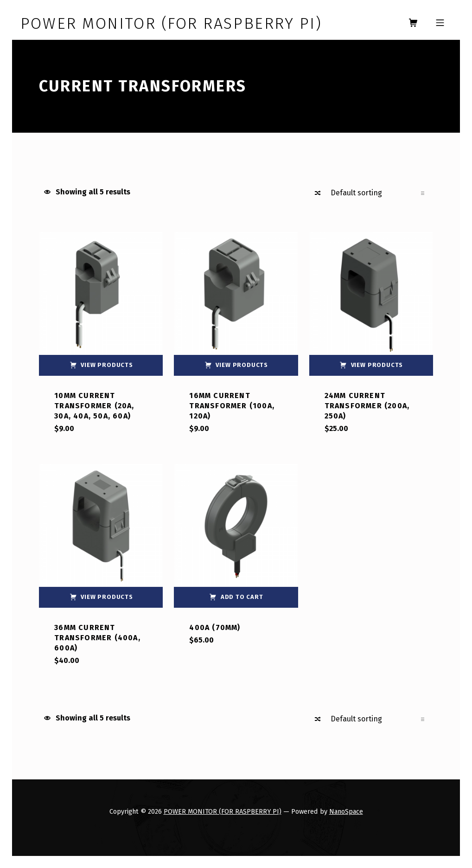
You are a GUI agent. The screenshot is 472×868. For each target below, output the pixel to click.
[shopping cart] (413, 23)
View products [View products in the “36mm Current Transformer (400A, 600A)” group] (107, 597)
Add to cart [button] (242, 597)
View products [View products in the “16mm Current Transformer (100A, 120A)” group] (242, 365)
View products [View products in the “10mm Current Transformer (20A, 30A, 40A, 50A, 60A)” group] (107, 365)
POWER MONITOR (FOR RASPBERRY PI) (223, 811)
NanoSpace (346, 811)
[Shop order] (377, 193)
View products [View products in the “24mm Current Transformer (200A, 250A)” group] (377, 365)
